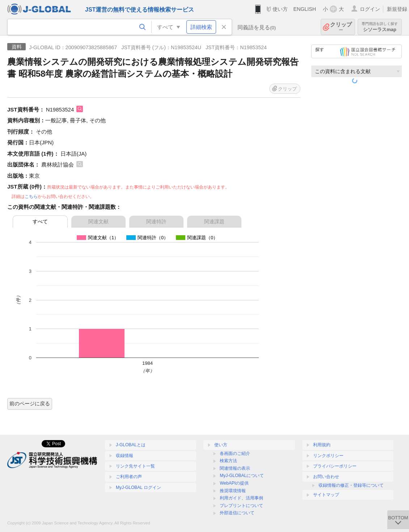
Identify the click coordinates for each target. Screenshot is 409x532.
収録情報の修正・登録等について (351, 485)
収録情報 (125, 456)
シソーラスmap (380, 27)
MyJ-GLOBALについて (242, 476)
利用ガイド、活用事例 (241, 498)
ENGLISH (305, 9)
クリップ (341, 27)
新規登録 (397, 9)
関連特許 (156, 221)
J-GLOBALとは (131, 445)
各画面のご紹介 (235, 453)
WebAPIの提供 (234, 483)
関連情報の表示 (235, 468)
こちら (31, 197)
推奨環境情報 (233, 491)
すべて (40, 221)
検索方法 (228, 461)
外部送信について (237, 513)
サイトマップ (326, 495)
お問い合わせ (326, 477)
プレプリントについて (241, 506)
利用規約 (322, 445)
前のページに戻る (30, 404)
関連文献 (98, 221)
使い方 (280, 9)
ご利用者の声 (129, 477)
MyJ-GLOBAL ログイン (138, 487)
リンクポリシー (328, 456)
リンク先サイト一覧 (135, 466)
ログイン (370, 9)
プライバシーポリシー (335, 466)
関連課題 (214, 221)
